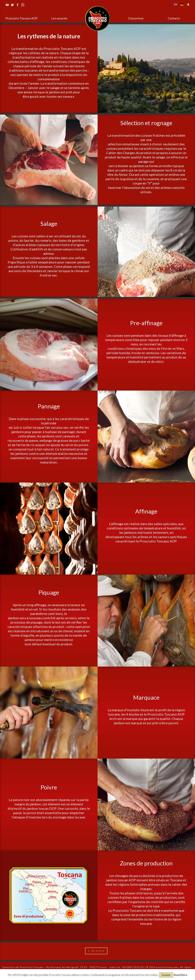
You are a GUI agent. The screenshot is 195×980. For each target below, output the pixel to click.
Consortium (136, 18)
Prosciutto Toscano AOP (21, 18)
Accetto (166, 975)
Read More (180, 975)
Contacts (174, 18)
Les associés (59, 18)
